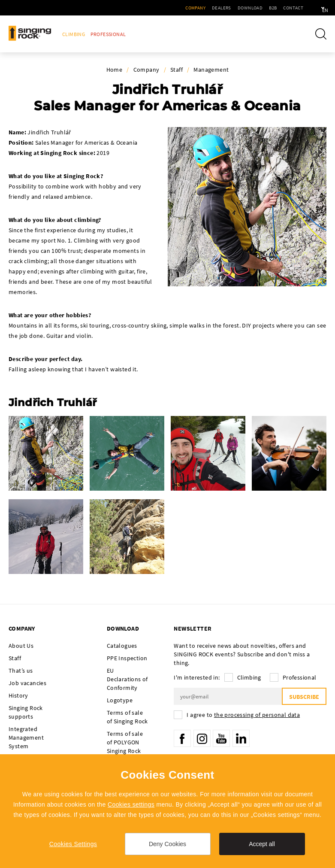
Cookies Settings (73, 844)
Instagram (202, 738)
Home (115, 70)
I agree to (243, 715)
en (314, 8)
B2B (248, 8)
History (18, 695)
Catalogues (122, 646)
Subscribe (304, 697)
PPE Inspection (127, 658)
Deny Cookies (167, 844)
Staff (177, 70)
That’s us (21, 671)
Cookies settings (131, 804)
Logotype (120, 700)
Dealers (197, 8)
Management (211, 70)
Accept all (262, 844)
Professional (108, 34)
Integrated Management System (26, 737)
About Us (21, 646)
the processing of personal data (257, 715)
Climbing (74, 34)
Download (226, 8)
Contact (269, 8)
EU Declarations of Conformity (127, 679)
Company (171, 8)
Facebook (182, 738)
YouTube (221, 738)
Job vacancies (27, 683)
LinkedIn (241, 738)
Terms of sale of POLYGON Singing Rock (125, 742)
